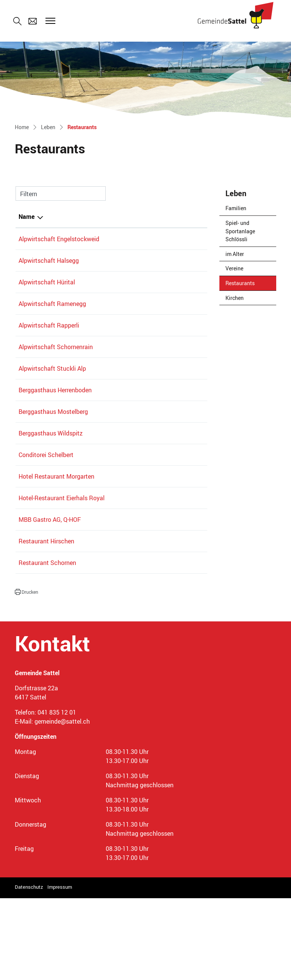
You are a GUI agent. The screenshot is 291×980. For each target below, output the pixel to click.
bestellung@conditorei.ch (167, 518)
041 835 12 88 (108, 426)
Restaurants (244, 285)
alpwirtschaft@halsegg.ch (169, 270)
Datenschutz (29, 969)
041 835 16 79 (108, 396)
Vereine (234, 268)
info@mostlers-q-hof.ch (165, 601)
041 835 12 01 (57, 794)
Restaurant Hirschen (46, 623)
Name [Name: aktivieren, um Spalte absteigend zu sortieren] (27, 217)
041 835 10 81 (108, 365)
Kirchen (235, 298)
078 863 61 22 (108, 291)
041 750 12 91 (108, 540)
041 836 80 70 (108, 457)
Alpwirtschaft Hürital (47, 291)
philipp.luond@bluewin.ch (168, 623)
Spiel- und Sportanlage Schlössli (240, 231)
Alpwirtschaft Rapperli (49, 343)
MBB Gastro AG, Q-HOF (50, 601)
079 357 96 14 (108, 343)
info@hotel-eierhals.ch (163, 571)
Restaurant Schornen (47, 644)
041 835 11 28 (108, 623)
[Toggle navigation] (49, 21)
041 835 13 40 (108, 601)
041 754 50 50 (108, 571)
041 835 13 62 (108, 313)
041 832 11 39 (108, 488)
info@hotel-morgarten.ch (167, 540)
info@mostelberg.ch (160, 457)
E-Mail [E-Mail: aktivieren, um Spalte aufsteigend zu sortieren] (142, 217)
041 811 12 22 (108, 239)
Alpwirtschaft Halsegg (49, 270)
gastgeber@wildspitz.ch (165, 488)
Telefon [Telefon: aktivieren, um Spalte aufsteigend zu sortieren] (98, 217)
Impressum (60, 969)
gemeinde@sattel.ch (62, 803)
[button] (27, 674)
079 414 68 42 (108, 270)
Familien (236, 208)
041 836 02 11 (108, 644)
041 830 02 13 (108, 518)
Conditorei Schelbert (46, 518)
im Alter (235, 254)
